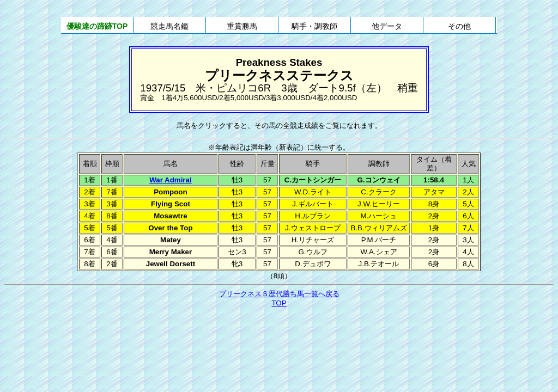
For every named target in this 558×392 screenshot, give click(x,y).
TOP (279, 303)
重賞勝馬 (242, 26)
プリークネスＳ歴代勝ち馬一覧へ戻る (279, 294)
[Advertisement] (279, 339)
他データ (387, 26)
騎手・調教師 (314, 26)
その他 (459, 26)
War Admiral (171, 180)
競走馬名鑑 (169, 26)
